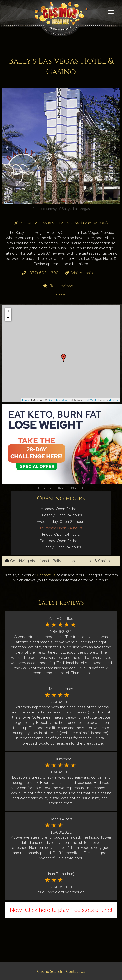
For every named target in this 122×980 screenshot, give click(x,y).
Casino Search (50, 972)
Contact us (46, 575)
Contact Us (76, 972)
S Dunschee (61, 759)
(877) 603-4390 (43, 273)
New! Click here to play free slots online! (61, 910)
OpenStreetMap (57, 400)
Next (115, 148)
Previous (7, 148)
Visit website (83, 273)
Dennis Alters (61, 819)
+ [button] (8, 311)
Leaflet (26, 400)
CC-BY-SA (90, 400)
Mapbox (113, 400)
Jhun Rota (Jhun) (61, 874)
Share (61, 295)
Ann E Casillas (61, 619)
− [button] (8, 318)
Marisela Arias (61, 689)
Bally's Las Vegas (76, 209)
